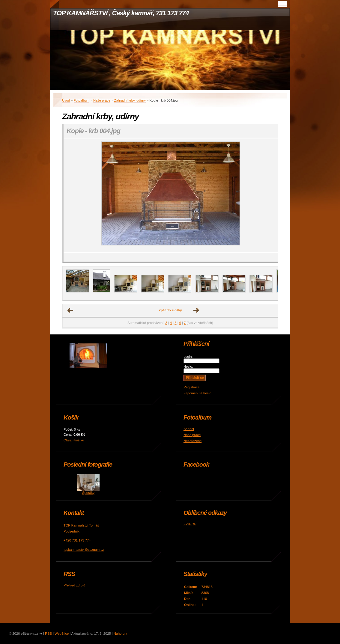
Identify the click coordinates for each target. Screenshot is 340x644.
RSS (48, 634)
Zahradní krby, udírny (130, 100)
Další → (196, 310)
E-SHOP (190, 524)
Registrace (191, 387)
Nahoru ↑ (120, 634)
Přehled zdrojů (74, 585)
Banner (189, 429)
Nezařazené (192, 441)
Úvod (66, 100)
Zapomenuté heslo (197, 393)
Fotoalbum (82, 100)
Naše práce (102, 100)
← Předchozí (70, 310)
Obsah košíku (74, 440)
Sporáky (88, 493)
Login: (188, 357)
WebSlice (62, 634)
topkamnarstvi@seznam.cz (84, 550)
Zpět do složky (170, 310)
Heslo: (188, 367)
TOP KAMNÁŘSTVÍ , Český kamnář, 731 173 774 (121, 13)
